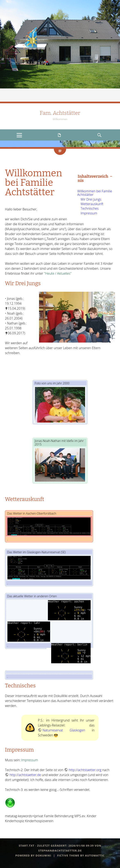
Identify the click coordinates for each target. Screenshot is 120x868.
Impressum (89, 213)
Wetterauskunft (92, 204)
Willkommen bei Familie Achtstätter (95, 193)
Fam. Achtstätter (60, 113)
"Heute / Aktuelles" (58, 273)
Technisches (90, 208)
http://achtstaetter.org (85, 770)
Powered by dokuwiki (33, 855)
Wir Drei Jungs (91, 199)
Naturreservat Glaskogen (64, 730)
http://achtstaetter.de (25, 775)
